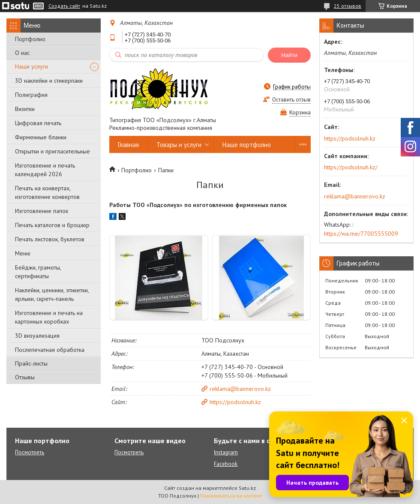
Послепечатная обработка (50, 350)
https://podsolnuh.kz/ (351, 167)
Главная (128, 145)
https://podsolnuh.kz (235, 402)
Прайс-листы (31, 363)
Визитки (25, 109)
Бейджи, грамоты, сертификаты (38, 272)
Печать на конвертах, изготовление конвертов (47, 192)
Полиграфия (31, 95)
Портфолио (30, 39)
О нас (22, 53)
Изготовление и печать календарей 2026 (45, 170)
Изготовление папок (42, 211)
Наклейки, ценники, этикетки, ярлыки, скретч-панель (52, 294)
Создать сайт (64, 6)
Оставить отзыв (291, 100)
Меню (23, 253)
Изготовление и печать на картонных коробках (49, 317)
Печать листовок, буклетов (50, 239)
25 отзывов (348, 6)
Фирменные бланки (41, 137)
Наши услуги (31, 66)
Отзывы (25, 377)
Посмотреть (30, 452)
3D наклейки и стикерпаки (49, 81)
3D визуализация (37, 336)
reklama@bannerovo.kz (240, 389)
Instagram (226, 452)
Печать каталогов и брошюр (52, 225)
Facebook (226, 464)
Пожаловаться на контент (231, 496)
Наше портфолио (247, 145)
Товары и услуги (179, 145)
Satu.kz (247, 488)
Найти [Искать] (289, 55)
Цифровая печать (38, 123)
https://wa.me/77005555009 (361, 234)
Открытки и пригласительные (52, 151)
